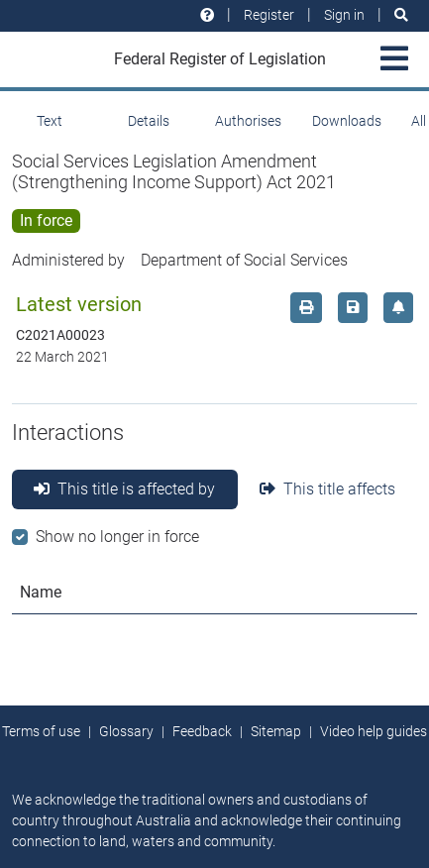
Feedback (202, 731)
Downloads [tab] (347, 121)
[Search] (401, 15)
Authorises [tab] (248, 121)
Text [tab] (50, 121)
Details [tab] (149, 121)
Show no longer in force (117, 537)
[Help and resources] (207, 15)
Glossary (126, 731)
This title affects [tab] (327, 489)
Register (269, 15)
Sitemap (276, 731)
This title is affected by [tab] (124, 489)
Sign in (344, 15)
